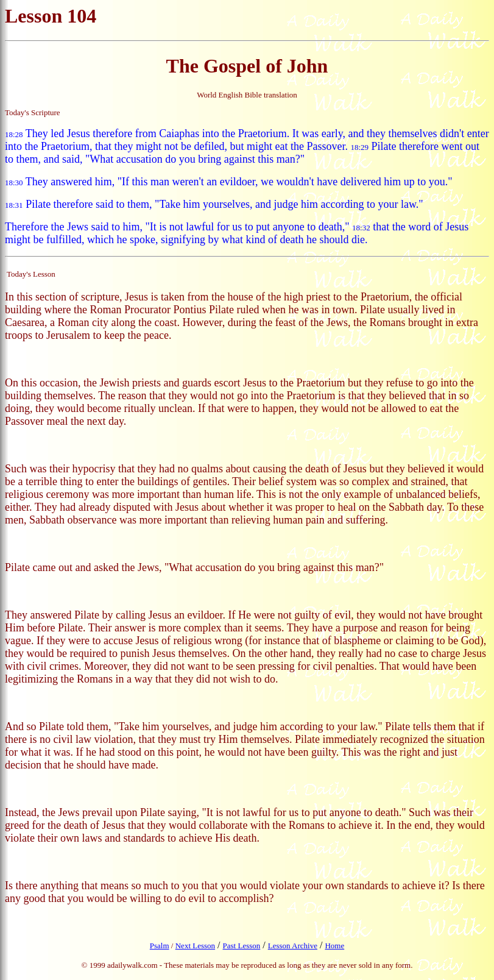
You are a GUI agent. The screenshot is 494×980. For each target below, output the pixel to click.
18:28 (14, 134)
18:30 (14, 183)
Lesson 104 (51, 16)
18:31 (14, 205)
